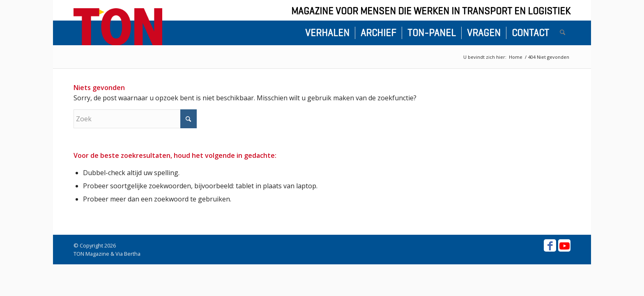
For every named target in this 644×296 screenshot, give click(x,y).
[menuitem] (327, 33)
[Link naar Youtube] (564, 245)
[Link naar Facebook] (550, 245)
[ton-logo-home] (118, 27)
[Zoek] (562, 33)
